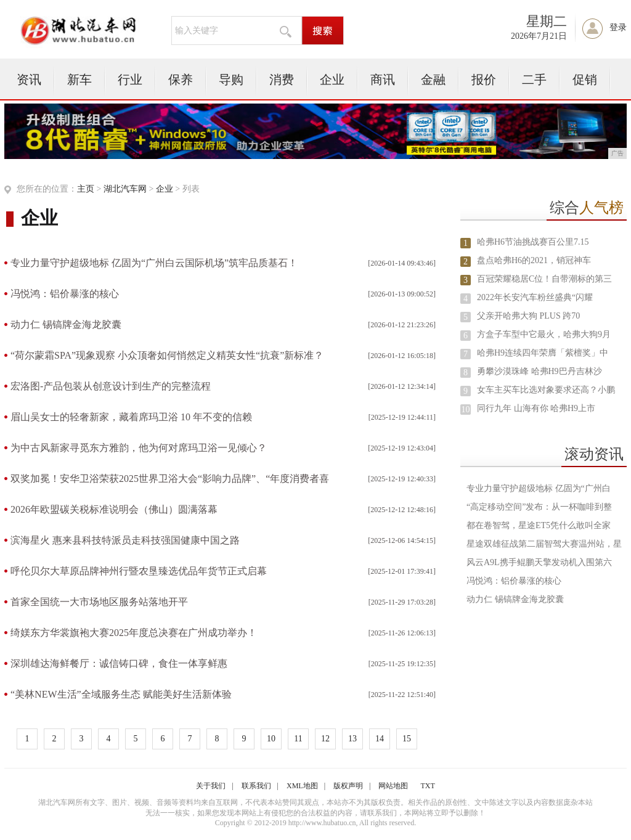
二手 (534, 80)
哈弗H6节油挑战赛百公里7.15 (533, 242)
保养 (181, 80)
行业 (130, 80)
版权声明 (348, 786)
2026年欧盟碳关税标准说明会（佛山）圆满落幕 (114, 509)
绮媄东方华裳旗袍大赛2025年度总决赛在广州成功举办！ (134, 633)
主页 (86, 189)
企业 (332, 80)
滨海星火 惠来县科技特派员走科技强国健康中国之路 (125, 540)
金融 (433, 80)
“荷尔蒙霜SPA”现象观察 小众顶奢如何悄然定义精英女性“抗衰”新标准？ (167, 355)
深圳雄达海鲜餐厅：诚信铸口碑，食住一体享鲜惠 (119, 663)
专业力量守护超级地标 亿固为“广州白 (539, 488)
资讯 (29, 80)
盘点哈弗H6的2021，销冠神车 (534, 260)
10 (271, 739)
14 (380, 739)
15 (407, 739)
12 (325, 739)
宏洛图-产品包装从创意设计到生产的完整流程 (111, 386)
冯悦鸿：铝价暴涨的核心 (65, 294)
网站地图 (393, 786)
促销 (585, 80)
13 (352, 739)
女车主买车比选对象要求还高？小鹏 (546, 390)
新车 (79, 80)
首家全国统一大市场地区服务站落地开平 (99, 602)
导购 (231, 80)
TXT (427, 786)
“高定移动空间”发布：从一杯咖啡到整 (539, 507)
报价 (484, 80)
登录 (618, 27)
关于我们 (211, 786)
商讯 (383, 80)
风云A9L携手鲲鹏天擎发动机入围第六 (539, 562)
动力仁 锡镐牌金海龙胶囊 (66, 324)
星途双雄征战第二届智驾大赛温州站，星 (544, 544)
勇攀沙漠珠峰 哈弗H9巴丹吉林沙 (539, 371)
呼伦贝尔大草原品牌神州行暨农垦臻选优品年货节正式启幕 (139, 571)
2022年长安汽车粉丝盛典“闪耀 (535, 297)
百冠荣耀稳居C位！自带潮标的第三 (544, 279)
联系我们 (256, 786)
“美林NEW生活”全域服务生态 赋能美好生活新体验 (121, 694)
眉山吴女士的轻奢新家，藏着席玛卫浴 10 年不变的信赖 (131, 417)
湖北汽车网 (125, 189)
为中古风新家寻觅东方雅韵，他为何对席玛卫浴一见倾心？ (139, 448)
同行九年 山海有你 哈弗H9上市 (536, 408)
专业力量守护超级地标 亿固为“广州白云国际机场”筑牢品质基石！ (154, 263)
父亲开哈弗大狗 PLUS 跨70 (528, 316)
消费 (282, 80)
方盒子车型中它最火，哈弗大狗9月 (544, 334)
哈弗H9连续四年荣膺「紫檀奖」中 (543, 353)
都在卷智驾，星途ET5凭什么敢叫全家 (539, 525)
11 (298, 739)
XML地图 (302, 786)
